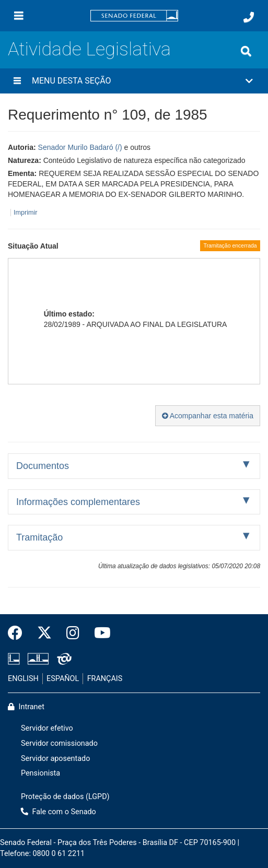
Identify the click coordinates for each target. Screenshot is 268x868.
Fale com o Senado (59, 812)
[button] (134, 81)
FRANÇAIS (105, 679)
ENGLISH (23, 679)
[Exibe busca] (246, 51)
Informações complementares (78, 502)
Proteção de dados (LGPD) (65, 797)
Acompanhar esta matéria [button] (208, 416)
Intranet (26, 707)
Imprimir (25, 213)
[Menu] (19, 16)
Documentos (43, 466)
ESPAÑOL (63, 679)
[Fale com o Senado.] (249, 17)
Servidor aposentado (55, 759)
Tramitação (39, 537)
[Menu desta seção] (17, 81)
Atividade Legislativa (89, 49)
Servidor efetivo (47, 728)
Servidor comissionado (59, 743)
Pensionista (40, 773)
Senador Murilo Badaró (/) (80, 147)
